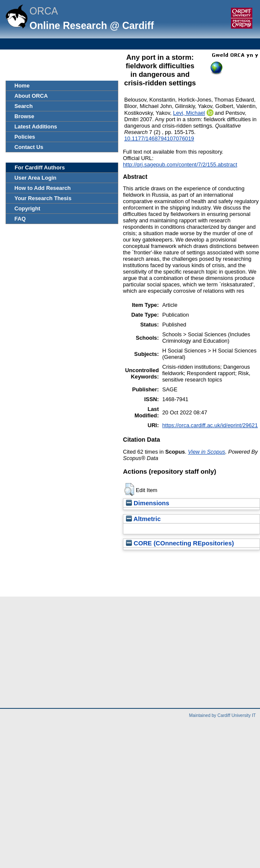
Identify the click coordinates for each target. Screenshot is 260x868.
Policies (25, 137)
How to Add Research (43, 188)
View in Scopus (206, 452)
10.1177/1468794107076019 (159, 138)
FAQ (20, 219)
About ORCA (31, 96)
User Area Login (35, 178)
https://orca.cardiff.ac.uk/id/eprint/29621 (210, 425)
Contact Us (29, 147)
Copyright (27, 208)
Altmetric (143, 519)
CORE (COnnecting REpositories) (180, 543)
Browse (24, 116)
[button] (129, 489)
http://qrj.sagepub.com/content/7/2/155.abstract (180, 165)
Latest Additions (36, 127)
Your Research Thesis (43, 198)
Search (24, 106)
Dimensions (148, 503)
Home (22, 86)
